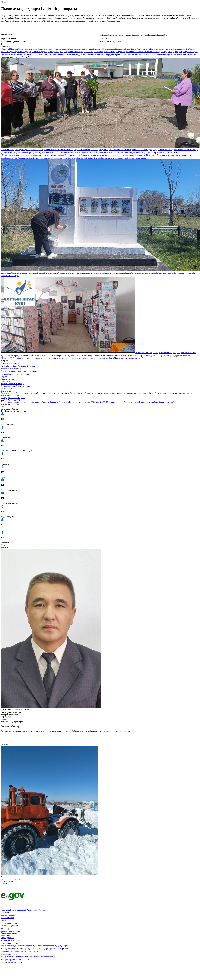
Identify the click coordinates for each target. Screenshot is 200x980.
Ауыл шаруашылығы (10, 363)
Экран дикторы (7, 938)
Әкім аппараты (7, 918)
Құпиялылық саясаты (10, 943)
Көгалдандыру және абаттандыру (15, 374)
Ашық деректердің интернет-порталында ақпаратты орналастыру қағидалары (34, 946)
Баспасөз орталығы (9, 923)
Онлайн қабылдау (9, 915)
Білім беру (5, 381)
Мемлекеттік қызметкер (11, 369)
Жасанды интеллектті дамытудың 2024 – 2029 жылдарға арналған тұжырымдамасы (37, 949)
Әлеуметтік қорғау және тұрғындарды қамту (20, 371)
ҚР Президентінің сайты (12, 962)
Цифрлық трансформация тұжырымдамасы (19, 951)
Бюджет (4, 376)
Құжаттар (5, 929)
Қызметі (5, 920)
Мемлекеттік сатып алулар (12, 384)
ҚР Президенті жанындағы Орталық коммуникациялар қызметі (28, 957)
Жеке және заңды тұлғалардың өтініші (18, 366)
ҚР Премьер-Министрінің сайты (15, 959)
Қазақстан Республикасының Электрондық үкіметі (23, 910)
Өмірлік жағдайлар (9, 954)
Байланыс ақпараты (9, 926)
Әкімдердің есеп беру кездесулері (15, 386)
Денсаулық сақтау (9, 379)
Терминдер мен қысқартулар (13, 940)
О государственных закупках (13, 398)
